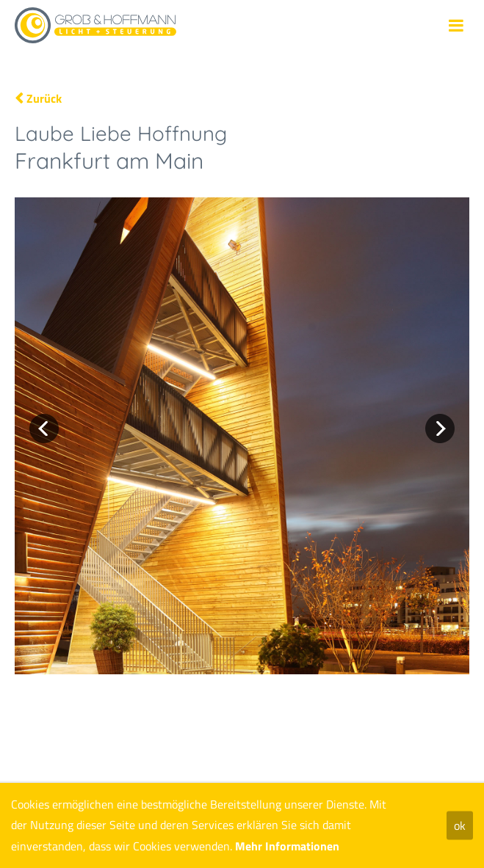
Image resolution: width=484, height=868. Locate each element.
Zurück (44, 98)
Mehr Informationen (287, 846)
